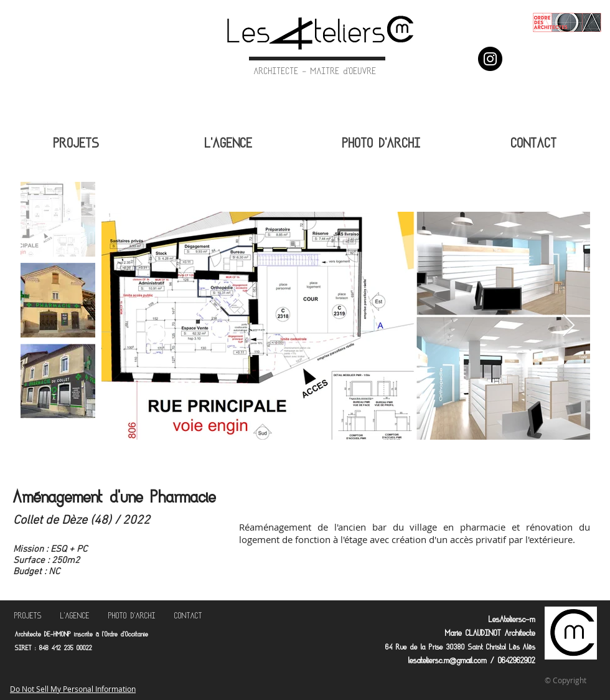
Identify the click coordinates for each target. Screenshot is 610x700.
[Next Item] (569, 326)
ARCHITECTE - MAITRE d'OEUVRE (315, 72)
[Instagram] (490, 59)
